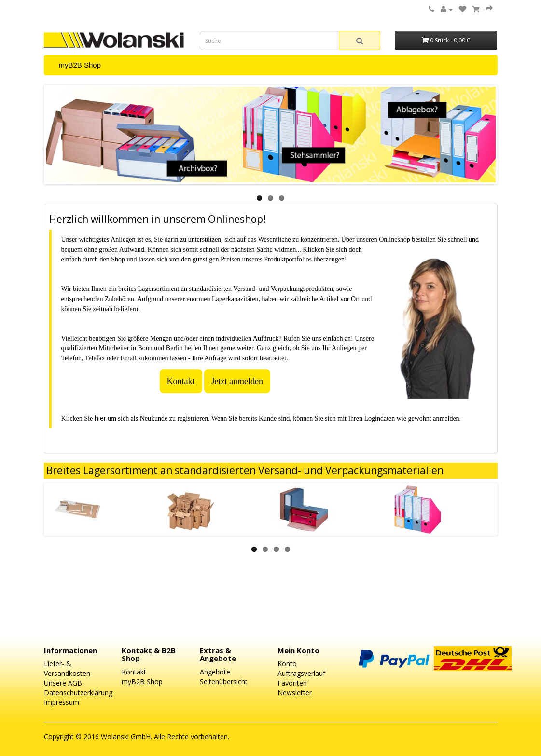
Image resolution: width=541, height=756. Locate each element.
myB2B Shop (80, 65)
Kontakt (181, 381)
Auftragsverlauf (301, 673)
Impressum (62, 702)
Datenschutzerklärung (78, 693)
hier (100, 418)
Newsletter (295, 693)
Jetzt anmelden (237, 381)
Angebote (215, 672)
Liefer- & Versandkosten (67, 668)
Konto (287, 664)
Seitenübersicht (224, 681)
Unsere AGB (63, 683)
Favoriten (292, 683)
